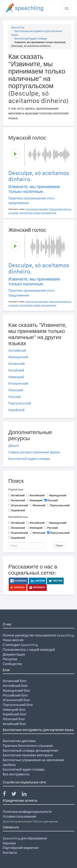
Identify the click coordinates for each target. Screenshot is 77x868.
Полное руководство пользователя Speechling (38, 635)
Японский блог (14, 719)
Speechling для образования (25, 838)
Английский (17, 350)
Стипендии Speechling (20, 645)
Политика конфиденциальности (27, 812)
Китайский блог (14, 724)
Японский (16, 390)
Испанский (17, 364)
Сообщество (12, 664)
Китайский (16, 370)
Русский (14, 397)
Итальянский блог (16, 700)
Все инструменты (16, 774)
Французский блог (17, 690)
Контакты (10, 853)
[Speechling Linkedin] (26, 795)
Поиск (59, 546)
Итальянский (18, 383)
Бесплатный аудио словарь (31, 39)
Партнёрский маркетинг (21, 848)
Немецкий (16, 377)
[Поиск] (26, 546)
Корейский (16, 410)
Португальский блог (18, 705)
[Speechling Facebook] (7, 795)
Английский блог (15, 686)
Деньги (14, 445)
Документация (14, 654)
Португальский (20, 403)
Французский (18, 357)
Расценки (10, 659)
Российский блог (15, 695)
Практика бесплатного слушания (28, 746)
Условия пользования (19, 816)
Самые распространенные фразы (34, 452)
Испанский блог (15, 681)
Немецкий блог (14, 710)
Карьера (9, 843)
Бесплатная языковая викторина (28, 755)
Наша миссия (13, 640)
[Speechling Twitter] (16, 795)
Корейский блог (15, 714)
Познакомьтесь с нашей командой (29, 650)
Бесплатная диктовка (19, 741)
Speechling (18, 27)
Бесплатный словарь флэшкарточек (30, 750)
